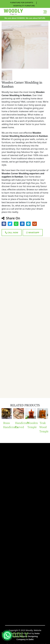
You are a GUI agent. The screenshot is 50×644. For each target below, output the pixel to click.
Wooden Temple (32, 425)
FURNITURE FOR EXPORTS (22, 3)
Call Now (12, 232)
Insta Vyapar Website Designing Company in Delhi (26, 636)
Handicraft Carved (20, 425)
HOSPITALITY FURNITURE (24, 6)
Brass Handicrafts (8, 425)
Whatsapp (33, 232)
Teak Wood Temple (44, 427)
